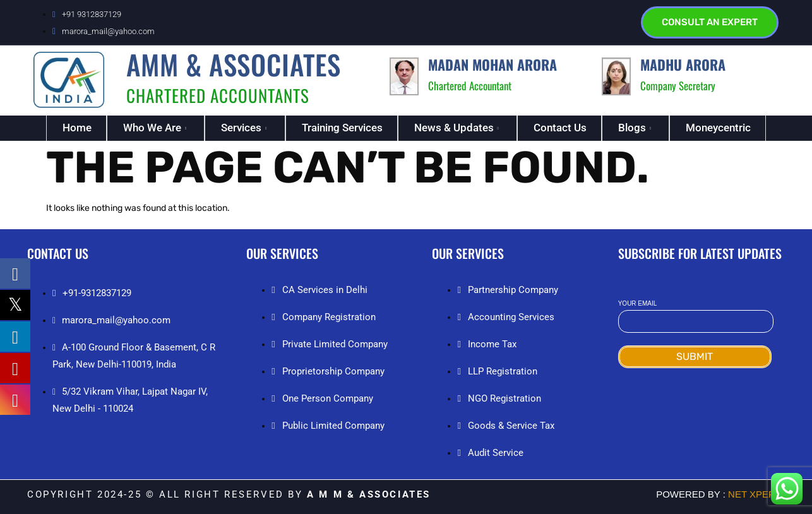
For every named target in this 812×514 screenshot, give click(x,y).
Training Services (342, 128)
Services (245, 128)
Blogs (636, 128)
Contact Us (560, 128)
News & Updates (458, 128)
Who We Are (156, 128)
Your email (696, 313)
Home (77, 128)
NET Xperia (755, 494)
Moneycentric (718, 128)
